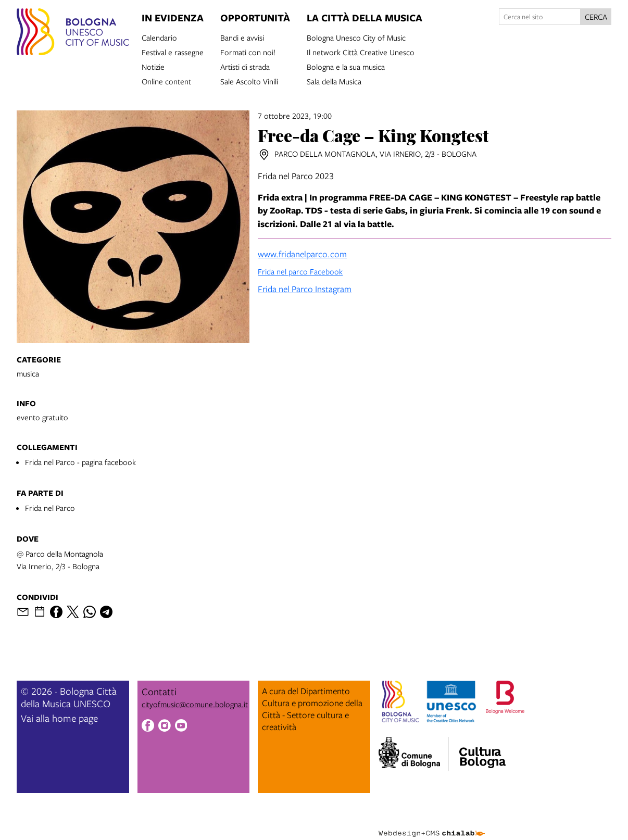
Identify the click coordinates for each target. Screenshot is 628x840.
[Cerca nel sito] (540, 17)
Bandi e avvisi (242, 37)
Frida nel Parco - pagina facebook (80, 462)
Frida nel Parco (50, 508)
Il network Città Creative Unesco (361, 52)
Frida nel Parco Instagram (305, 289)
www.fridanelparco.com (302, 254)
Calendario (159, 37)
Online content (166, 81)
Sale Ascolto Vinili (249, 81)
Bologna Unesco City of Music (356, 37)
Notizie (153, 66)
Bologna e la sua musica (346, 66)
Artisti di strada (245, 66)
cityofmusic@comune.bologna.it (195, 704)
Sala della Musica (334, 81)
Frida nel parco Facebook (300, 271)
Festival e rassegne (173, 52)
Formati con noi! (248, 52)
